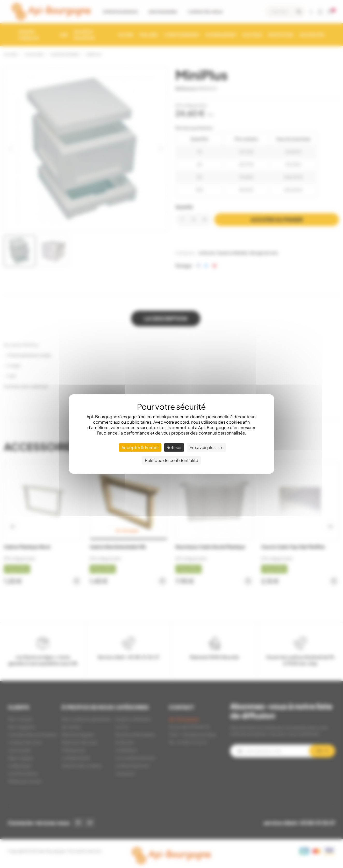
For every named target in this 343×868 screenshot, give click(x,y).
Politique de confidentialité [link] (171, 460)
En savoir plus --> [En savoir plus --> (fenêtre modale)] (206, 447)
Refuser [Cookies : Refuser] (174, 447)
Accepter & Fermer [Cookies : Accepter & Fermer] (140, 447)
